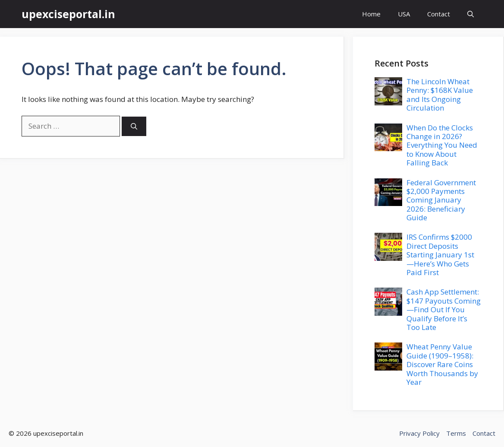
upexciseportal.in (68, 14)
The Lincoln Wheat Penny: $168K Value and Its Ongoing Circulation (440, 95)
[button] (471, 14)
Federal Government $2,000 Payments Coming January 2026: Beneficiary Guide (441, 200)
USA (404, 14)
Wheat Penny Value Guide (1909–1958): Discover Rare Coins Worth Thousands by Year (442, 364)
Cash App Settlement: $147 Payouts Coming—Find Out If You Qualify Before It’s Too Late (444, 309)
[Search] (134, 126)
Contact (439, 14)
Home (371, 14)
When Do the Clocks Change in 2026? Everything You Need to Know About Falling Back (442, 145)
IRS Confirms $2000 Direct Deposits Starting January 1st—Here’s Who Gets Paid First (440, 255)
